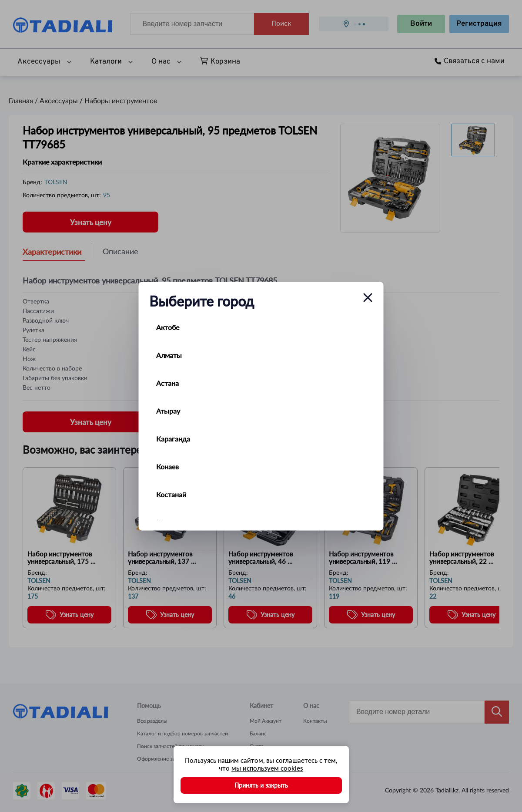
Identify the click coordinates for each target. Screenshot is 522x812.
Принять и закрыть (261, 785)
